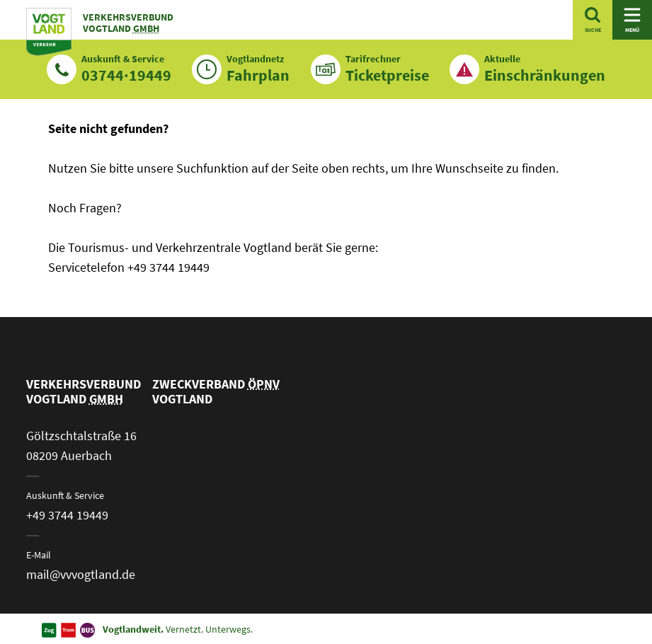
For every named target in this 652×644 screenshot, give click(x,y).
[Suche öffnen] (593, 20)
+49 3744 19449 (67, 515)
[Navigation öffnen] (632, 20)
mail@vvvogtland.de (81, 574)
